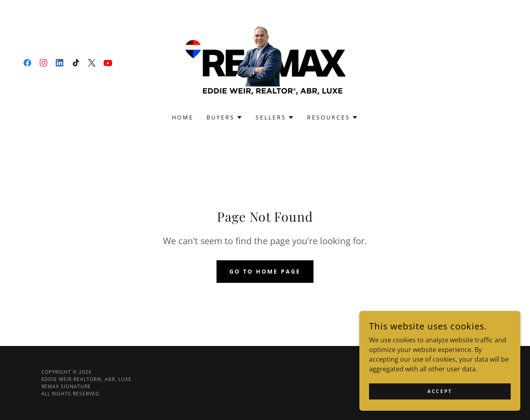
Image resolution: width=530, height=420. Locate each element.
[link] (27, 63)
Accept (440, 391)
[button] (225, 117)
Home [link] (183, 117)
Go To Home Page (265, 271)
